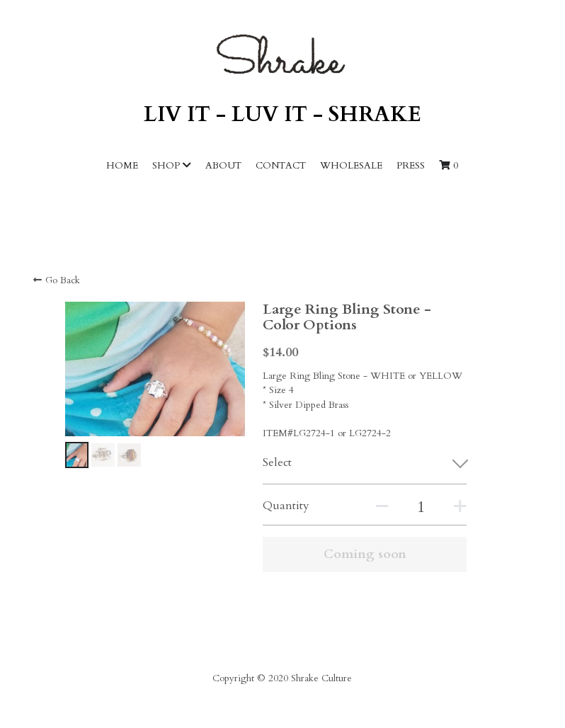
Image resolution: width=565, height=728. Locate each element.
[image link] (282, 54)
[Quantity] (421, 507)
